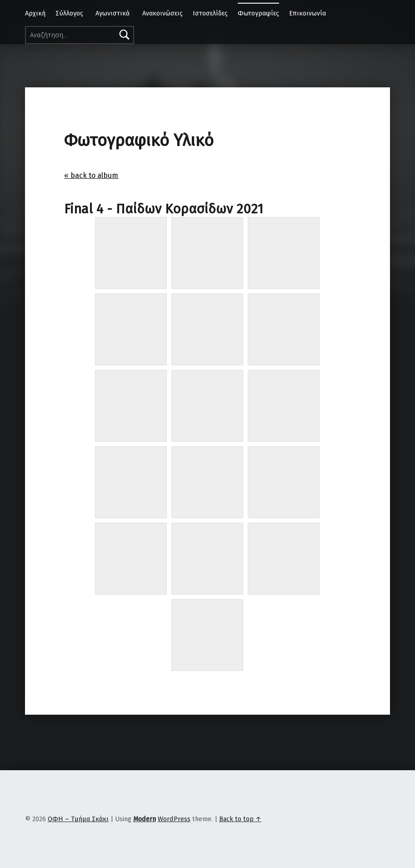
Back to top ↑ (240, 819)
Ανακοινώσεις (162, 13)
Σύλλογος (69, 13)
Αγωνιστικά (112, 13)
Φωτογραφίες (258, 13)
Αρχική (35, 13)
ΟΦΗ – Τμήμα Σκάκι (78, 819)
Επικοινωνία (307, 13)
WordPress (174, 819)
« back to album (91, 175)
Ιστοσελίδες (210, 13)
